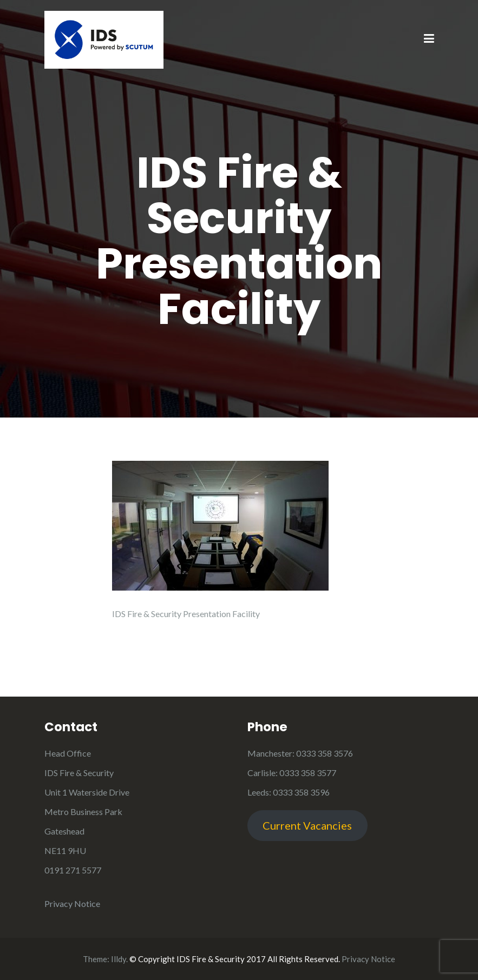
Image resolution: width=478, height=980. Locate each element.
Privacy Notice (72, 903)
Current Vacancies (307, 825)
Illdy (119, 959)
